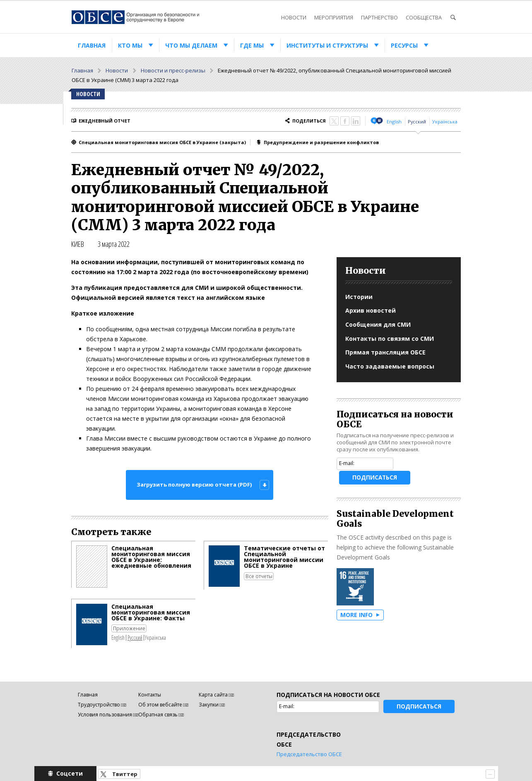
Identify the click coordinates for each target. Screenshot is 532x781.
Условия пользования (105, 715)
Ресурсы (404, 45)
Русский (417, 122)
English (394, 122)
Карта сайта (213, 695)
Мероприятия (334, 17)
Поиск (453, 18)
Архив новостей (371, 310)
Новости (294, 17)
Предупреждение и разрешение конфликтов (321, 142)
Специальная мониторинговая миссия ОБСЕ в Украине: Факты (151, 612)
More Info (356, 615)
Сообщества (424, 17)
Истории (359, 297)
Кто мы (130, 45)
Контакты (150, 695)
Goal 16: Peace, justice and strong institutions (355, 587)
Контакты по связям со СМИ (390, 339)
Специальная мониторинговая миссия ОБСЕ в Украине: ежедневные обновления (151, 557)
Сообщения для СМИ (378, 324)
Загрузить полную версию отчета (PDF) (194, 485)
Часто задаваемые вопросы (390, 366)
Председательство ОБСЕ (309, 754)
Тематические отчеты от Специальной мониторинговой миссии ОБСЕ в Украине (284, 557)
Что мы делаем (191, 45)
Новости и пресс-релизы (173, 70)
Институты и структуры (327, 45)
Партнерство (379, 17)
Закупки (209, 705)
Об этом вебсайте (160, 705)
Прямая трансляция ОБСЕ (385, 352)
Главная (92, 45)
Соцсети (70, 773)
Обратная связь (158, 715)
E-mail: (347, 463)
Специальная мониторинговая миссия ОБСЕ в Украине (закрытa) (162, 142)
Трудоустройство (99, 705)
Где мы (252, 45)
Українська (445, 122)
